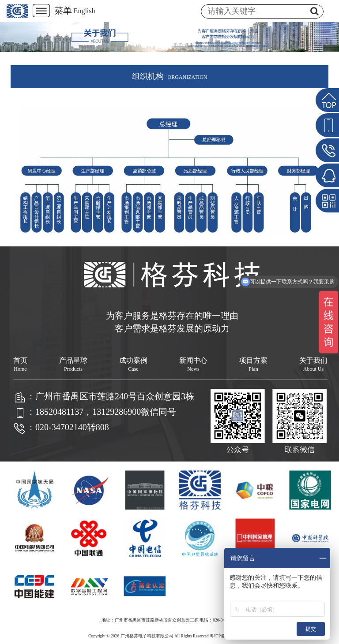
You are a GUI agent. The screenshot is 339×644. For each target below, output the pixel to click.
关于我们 (313, 364)
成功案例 (133, 364)
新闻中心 (193, 364)
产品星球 (73, 364)
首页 (20, 364)
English (85, 11)
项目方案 (253, 364)
